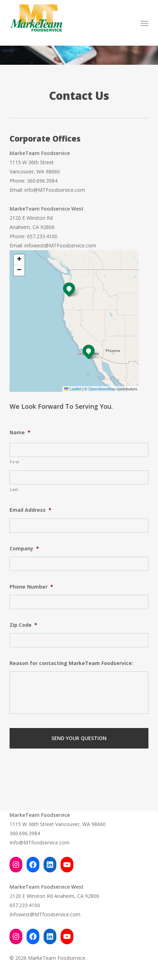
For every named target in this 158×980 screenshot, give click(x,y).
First (15, 462)
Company (24, 549)
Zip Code (23, 625)
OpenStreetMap (102, 389)
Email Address (30, 510)
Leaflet (73, 389)
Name (20, 432)
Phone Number (31, 587)
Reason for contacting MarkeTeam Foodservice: (71, 663)
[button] (145, 23)
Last (14, 489)
